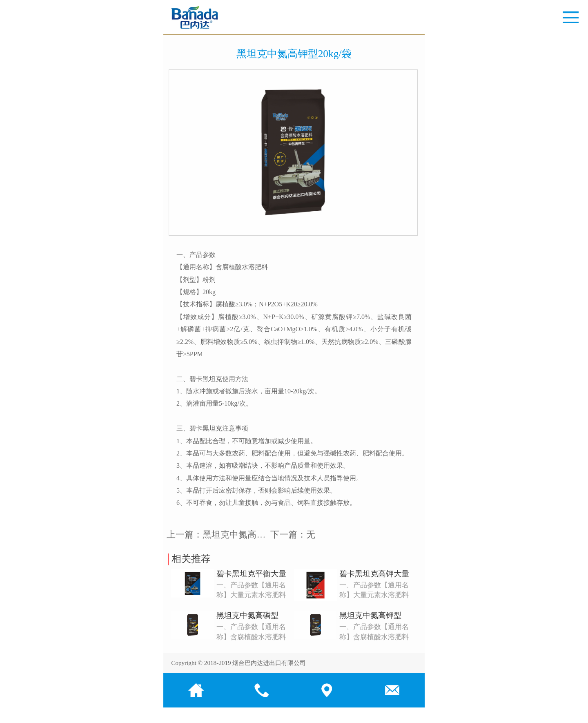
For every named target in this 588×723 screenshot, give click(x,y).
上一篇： (225, 534)
